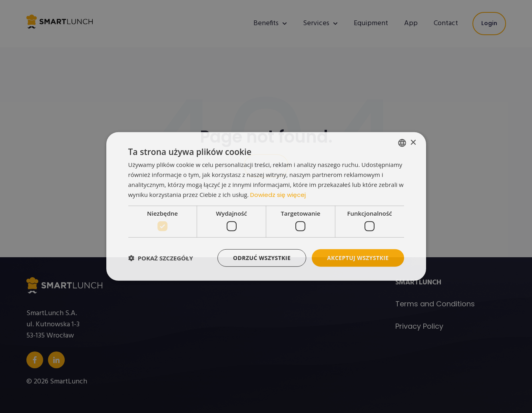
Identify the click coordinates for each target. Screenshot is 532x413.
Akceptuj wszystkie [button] (358, 258)
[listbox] (402, 143)
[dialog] (266, 207)
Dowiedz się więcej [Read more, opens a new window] (278, 194)
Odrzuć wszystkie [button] (262, 258)
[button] (161, 258)
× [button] (413, 142)
